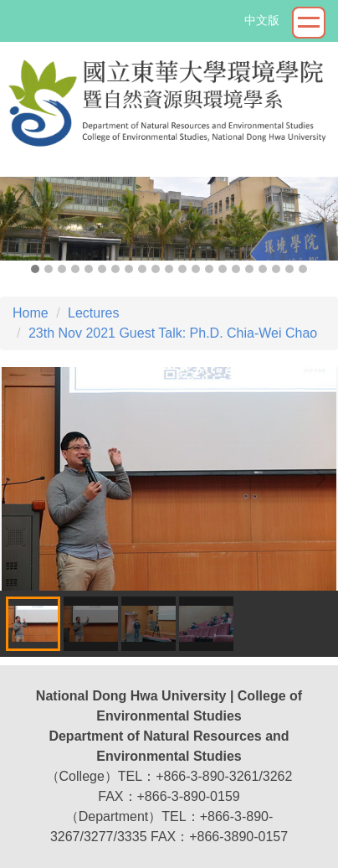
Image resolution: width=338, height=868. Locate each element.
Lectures (93, 313)
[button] (21, 220)
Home (31, 313)
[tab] (35, 269)
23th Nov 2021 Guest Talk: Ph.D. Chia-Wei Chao (173, 333)
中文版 (262, 20)
